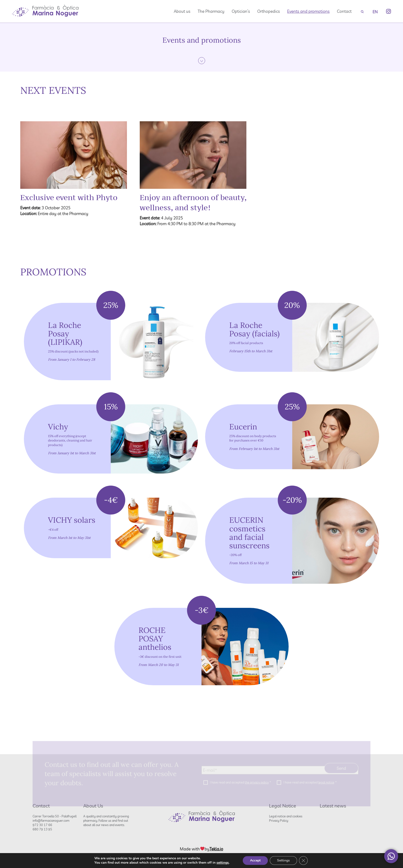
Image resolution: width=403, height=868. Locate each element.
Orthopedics (269, 11)
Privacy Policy (279, 821)
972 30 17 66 (42, 825)
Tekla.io (216, 849)
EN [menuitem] (375, 12)
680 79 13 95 (42, 829)
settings (223, 863)
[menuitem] (375, 11)
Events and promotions (308, 11)
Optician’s (241, 11)
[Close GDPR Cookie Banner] (303, 861)
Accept (255, 860)
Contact (344, 11)
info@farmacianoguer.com (51, 821)
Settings (283, 860)
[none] (375, 11)
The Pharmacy (211, 11)
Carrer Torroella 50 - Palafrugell (55, 816)
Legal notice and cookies (286, 816)
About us (182, 11)
